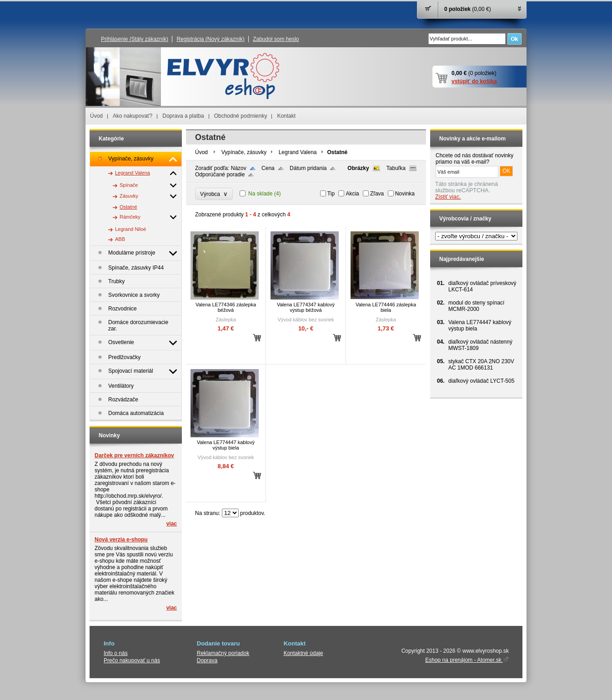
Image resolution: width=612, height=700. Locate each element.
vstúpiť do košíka (474, 81)
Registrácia (210, 39)
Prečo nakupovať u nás (132, 660)
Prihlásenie (135, 39)
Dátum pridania (308, 168)
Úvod (96, 116)
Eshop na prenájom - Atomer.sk (467, 660)
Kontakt (286, 116)
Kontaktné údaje (303, 653)
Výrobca (214, 194)
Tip (331, 194)
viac (172, 524)
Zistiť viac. (448, 197)
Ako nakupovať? (133, 116)
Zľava (377, 194)
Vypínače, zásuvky (244, 152)
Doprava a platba (183, 116)
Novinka (405, 194)
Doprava (207, 660)
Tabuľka (396, 168)
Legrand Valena (298, 152)
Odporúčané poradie (220, 175)
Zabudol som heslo (276, 39)
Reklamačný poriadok (223, 653)
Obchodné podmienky (241, 116)
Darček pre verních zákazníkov (134, 455)
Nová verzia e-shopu (121, 540)
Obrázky (358, 168)
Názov (239, 168)
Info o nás (116, 653)
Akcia (352, 194)
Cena (268, 168)
